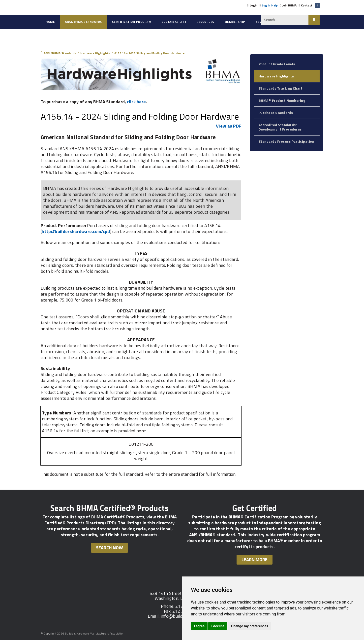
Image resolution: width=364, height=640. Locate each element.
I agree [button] (199, 626)
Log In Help (270, 5)
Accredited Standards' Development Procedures (280, 127)
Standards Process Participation (287, 141)
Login (254, 5)
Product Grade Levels (277, 64)
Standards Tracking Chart (281, 88)
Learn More (255, 559)
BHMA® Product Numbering (282, 100)
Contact (307, 5)
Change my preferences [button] (250, 626)
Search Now (109, 548)
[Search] (285, 20)
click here (136, 102)
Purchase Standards (276, 113)
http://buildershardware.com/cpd (76, 231)
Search (314, 20)
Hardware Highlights (276, 76)
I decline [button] (218, 626)
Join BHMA (289, 5)
